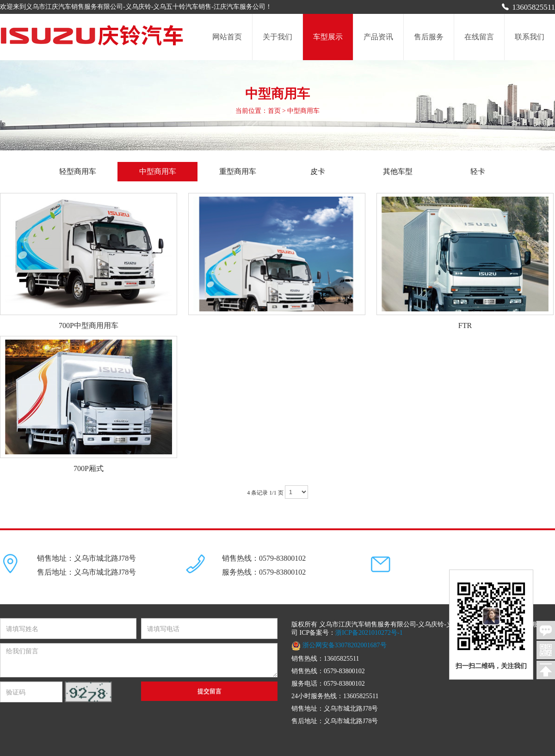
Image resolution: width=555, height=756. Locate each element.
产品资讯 (378, 37)
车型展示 (328, 37)
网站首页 (227, 37)
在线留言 (479, 37)
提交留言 (210, 691)
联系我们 (530, 37)
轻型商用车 (85, 171)
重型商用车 (238, 171)
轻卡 (478, 171)
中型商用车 (158, 171)
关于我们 (277, 37)
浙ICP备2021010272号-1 (369, 633)
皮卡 (318, 171)
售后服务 (429, 37)
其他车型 (398, 171)
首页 (274, 111)
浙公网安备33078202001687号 (339, 645)
